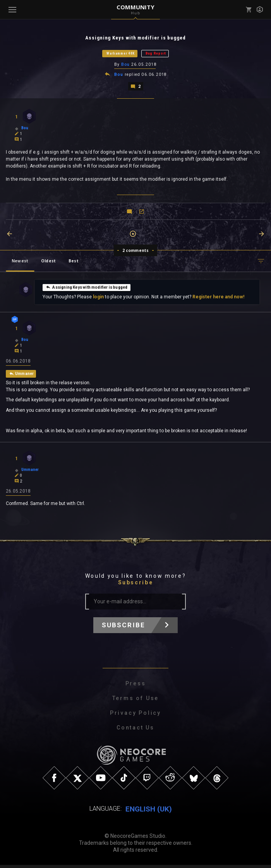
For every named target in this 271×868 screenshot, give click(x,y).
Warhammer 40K (121, 54)
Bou (126, 65)
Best (74, 262)
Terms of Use (136, 701)
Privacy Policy (135, 716)
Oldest (48, 262)
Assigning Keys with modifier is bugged (87, 289)
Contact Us (135, 731)
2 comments (136, 252)
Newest (20, 262)
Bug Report (156, 54)
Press (136, 687)
